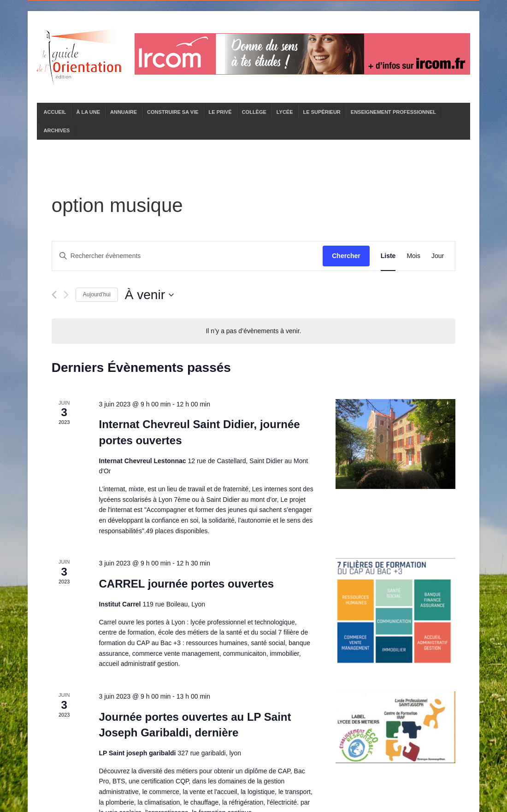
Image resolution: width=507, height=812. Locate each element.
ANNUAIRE (124, 112)
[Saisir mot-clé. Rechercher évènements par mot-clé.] (187, 256)
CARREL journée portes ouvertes (187, 584)
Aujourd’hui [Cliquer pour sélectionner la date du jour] (97, 294)
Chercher (346, 256)
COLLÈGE (254, 112)
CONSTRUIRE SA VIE (173, 112)
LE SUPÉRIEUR (322, 112)
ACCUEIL (55, 112)
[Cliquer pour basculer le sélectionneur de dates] (149, 295)
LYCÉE (285, 112)
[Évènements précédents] (54, 295)
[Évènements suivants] (66, 295)
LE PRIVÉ (220, 112)
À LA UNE (88, 112)
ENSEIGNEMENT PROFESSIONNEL (393, 112)
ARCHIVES (57, 130)
